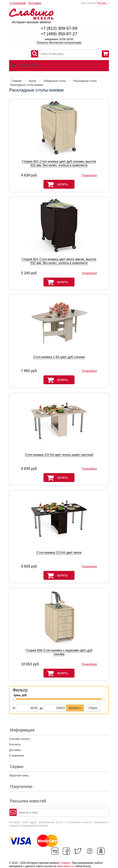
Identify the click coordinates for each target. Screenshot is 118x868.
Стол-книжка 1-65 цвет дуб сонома (59, 357)
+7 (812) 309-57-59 (59, 28)
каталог (25, 66)
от (14, 708)
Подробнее (89, 175)
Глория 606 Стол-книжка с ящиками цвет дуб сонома (59, 652)
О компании (18, 3)
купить (56, 184)
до (41, 708)
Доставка (35, 3)
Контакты (15, 745)
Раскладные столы (85, 81)
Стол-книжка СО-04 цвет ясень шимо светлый (59, 455)
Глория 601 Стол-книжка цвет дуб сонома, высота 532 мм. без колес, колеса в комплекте (59, 163)
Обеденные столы (55, 81)
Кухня (32, 81)
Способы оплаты (20, 739)
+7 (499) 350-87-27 (59, 34)
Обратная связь (19, 776)
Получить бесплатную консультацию (59, 43)
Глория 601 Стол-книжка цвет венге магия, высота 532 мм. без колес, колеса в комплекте (59, 261)
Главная (16, 81)
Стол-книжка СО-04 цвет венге (59, 553)
